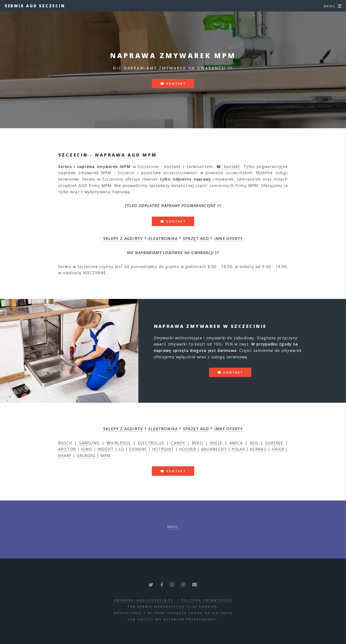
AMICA (236, 443)
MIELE (216, 443)
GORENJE (274, 443)
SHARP (65, 455)
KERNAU (258, 449)
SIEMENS (138, 449)
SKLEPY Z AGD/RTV (123, 238)
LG (122, 449)
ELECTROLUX (151, 443)
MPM (105, 455)
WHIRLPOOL (119, 443)
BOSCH (65, 443)
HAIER (278, 449)
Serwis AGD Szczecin (35, 6)
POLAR (238, 449)
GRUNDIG (86, 455)
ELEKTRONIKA (163, 238)
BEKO (197, 443)
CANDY (178, 443)
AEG (254, 443)
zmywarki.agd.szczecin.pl (144, 600)
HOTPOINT (163, 449)
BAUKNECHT (214, 449)
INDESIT (106, 449)
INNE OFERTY (228, 238)
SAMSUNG (89, 443)
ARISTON (67, 449)
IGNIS (87, 449)
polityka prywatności (207, 600)
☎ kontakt (173, 84)
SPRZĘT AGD (196, 238)
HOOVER (188, 449)
